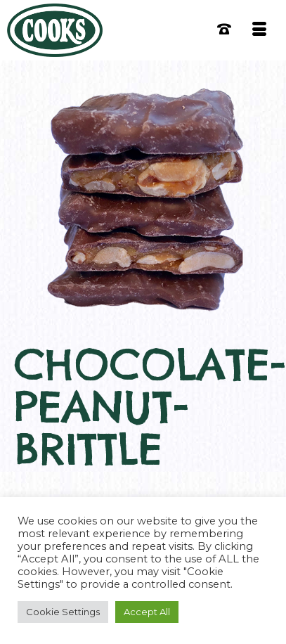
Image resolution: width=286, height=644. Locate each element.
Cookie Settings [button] (63, 612)
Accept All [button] (147, 612)
